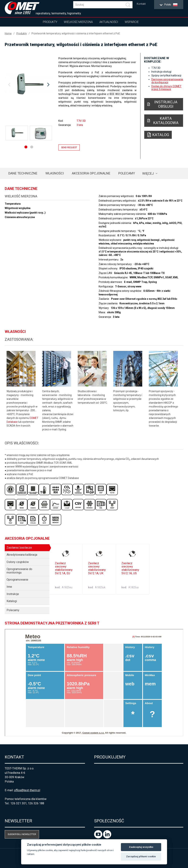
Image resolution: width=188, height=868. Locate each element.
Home (8, 33)
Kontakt (141, 4)
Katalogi (12, 601)
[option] (29, 85)
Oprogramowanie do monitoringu (19, 571)
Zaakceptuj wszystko (141, 847)
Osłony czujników (18, 562)
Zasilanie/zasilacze (19, 548)
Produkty (50, 22)
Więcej (148, 173)
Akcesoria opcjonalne (91, 173)
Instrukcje (13, 594)
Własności (55, 173)
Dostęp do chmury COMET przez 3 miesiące (166, 88)
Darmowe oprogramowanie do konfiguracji (167, 81)
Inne (9, 587)
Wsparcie (132, 22)
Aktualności (109, 22)
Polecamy (127, 173)
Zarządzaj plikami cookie (141, 856)
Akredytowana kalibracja (22, 555)
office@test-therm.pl (27, 790)
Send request (69, 147)
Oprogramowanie (17, 580)
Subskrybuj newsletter (22, 834)
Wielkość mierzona (78, 22)
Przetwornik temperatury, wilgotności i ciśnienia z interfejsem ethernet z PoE (76, 33)
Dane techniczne (23, 173)
